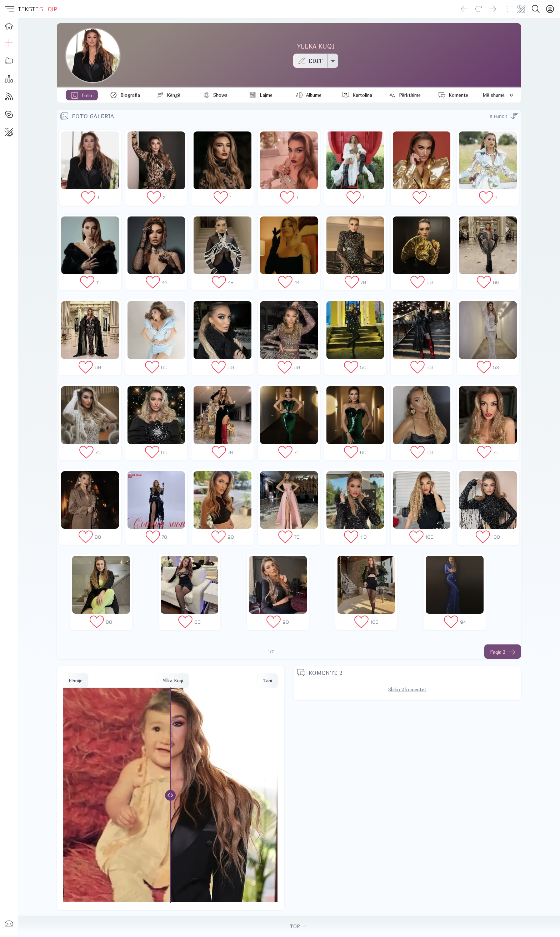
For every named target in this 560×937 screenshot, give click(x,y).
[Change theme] (521, 9)
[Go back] (464, 9)
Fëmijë (76, 681)
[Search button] (536, 9)
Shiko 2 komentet (407, 689)
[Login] (550, 9)
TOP (298, 926)
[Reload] (479, 9)
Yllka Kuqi (173, 681)
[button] (9, 9)
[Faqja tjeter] (503, 652)
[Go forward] (493, 9)
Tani (268, 681)
